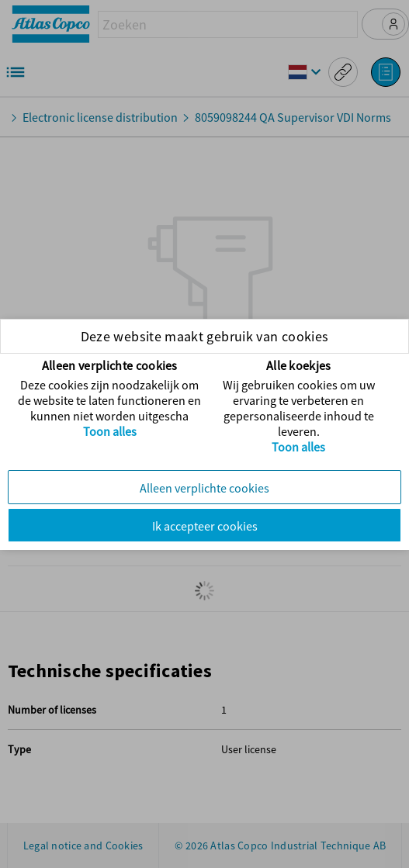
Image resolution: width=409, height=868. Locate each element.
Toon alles (110, 431)
